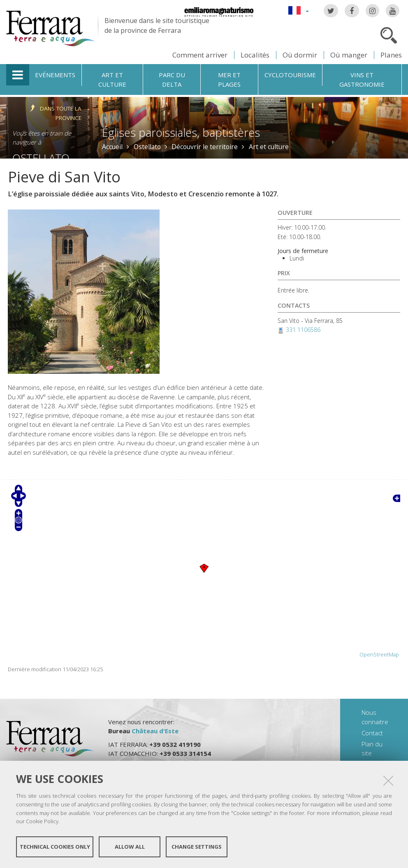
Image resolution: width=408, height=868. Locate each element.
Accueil (112, 147)
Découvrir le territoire (205, 147)
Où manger (349, 55)
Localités (255, 55)
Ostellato (147, 147)
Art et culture (112, 79)
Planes (391, 55)
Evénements (55, 75)
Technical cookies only (55, 847)
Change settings (197, 847)
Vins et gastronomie (362, 79)
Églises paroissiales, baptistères (181, 132)
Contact (372, 733)
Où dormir (300, 55)
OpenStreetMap (379, 655)
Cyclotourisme (290, 75)
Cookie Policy (42, 821)
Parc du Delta (172, 79)
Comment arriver (200, 55)
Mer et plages (229, 79)
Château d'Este (155, 731)
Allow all (130, 847)
